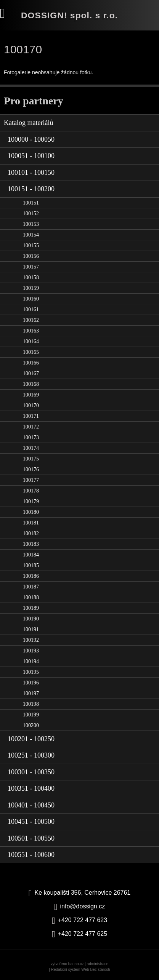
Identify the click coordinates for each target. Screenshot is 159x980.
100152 (31, 213)
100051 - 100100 (31, 156)
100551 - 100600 (31, 855)
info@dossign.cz (83, 906)
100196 (31, 683)
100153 (31, 224)
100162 (31, 320)
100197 (31, 693)
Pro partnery (34, 101)
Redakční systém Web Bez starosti (81, 970)
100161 (31, 309)
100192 (31, 640)
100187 (31, 587)
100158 (31, 277)
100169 (31, 395)
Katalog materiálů (28, 123)
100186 (31, 576)
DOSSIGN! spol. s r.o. (69, 15)
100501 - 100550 (31, 838)
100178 (31, 491)
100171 (31, 416)
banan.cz (76, 964)
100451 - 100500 (31, 822)
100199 (31, 715)
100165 (31, 352)
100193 (31, 651)
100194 (31, 661)
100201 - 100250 (31, 739)
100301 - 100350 (31, 772)
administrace (98, 964)
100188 (31, 597)
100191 (31, 629)
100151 (31, 203)
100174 (31, 448)
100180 (31, 512)
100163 (31, 331)
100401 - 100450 (31, 805)
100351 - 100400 (31, 788)
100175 (31, 459)
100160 (31, 299)
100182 (31, 533)
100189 (31, 608)
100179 (31, 501)
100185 (31, 565)
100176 (31, 469)
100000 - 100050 (31, 139)
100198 (31, 704)
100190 (31, 619)
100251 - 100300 (31, 755)
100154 (31, 235)
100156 (31, 256)
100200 (31, 725)
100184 (31, 555)
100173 (31, 437)
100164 (31, 341)
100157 (31, 267)
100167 (31, 373)
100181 (31, 523)
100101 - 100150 (31, 173)
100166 (31, 363)
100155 (31, 245)
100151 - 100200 (31, 189)
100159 (31, 288)
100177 (31, 480)
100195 (31, 672)
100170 (31, 405)
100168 (31, 384)
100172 (31, 427)
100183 (31, 544)
